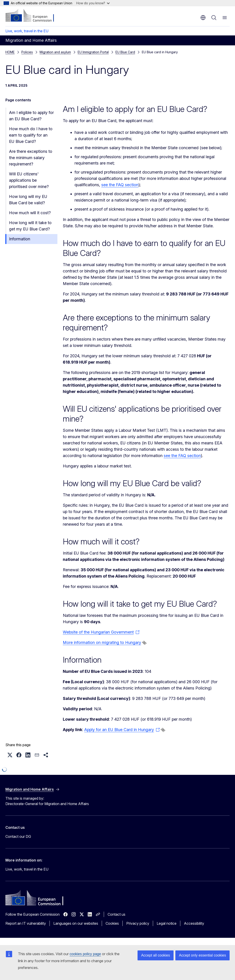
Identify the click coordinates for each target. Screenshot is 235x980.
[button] (10, 755)
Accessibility (194, 923)
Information (20, 239)
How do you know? (93, 3)
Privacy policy (138, 923)
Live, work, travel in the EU (27, 31)
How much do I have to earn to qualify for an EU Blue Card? (31, 135)
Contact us (116, 914)
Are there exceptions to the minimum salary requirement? (31, 158)
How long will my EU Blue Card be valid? (28, 200)
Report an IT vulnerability (26, 923)
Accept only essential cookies (202, 955)
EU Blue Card (31, 52)
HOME (10, 52)
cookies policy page (85, 954)
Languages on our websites (76, 923)
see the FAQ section (120, 185)
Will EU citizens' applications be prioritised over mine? (29, 180)
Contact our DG (18, 836)
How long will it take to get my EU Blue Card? (30, 226)
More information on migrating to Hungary (102, 642)
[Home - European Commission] (33, 16)
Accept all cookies (156, 955)
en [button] (203, 18)
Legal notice (167, 923)
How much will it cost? (30, 213)
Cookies (112, 923)
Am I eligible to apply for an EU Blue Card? (31, 116)
